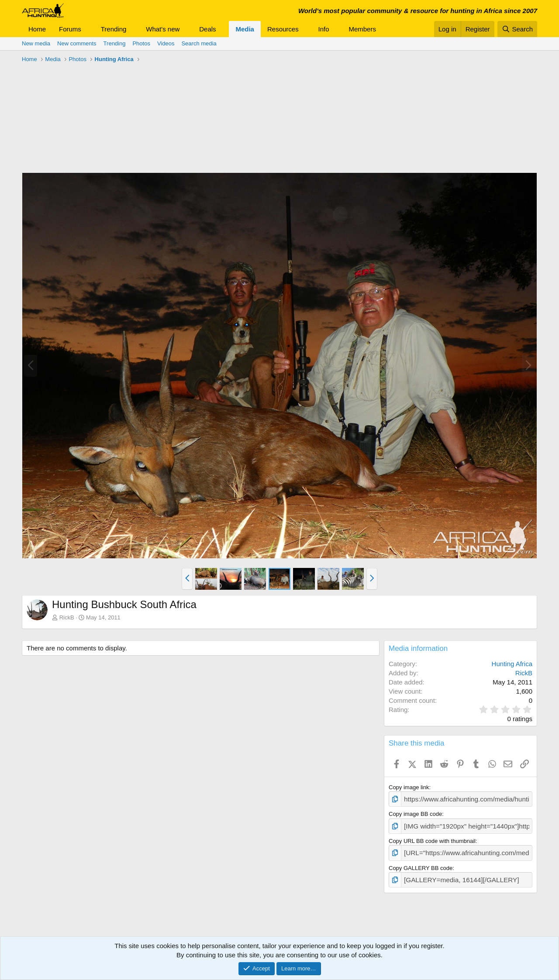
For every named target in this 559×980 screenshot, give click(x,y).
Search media (199, 43)
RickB (67, 617)
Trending (114, 29)
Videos (166, 43)
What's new (163, 29)
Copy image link (409, 787)
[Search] (517, 29)
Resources (283, 29)
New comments (77, 43)
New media (36, 43)
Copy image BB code (415, 813)
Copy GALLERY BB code (421, 864)
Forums (70, 29)
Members (362, 29)
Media (245, 29)
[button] (88, 29)
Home (37, 29)
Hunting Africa (512, 664)
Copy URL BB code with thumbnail (432, 838)
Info (324, 29)
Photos (141, 43)
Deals (207, 29)
